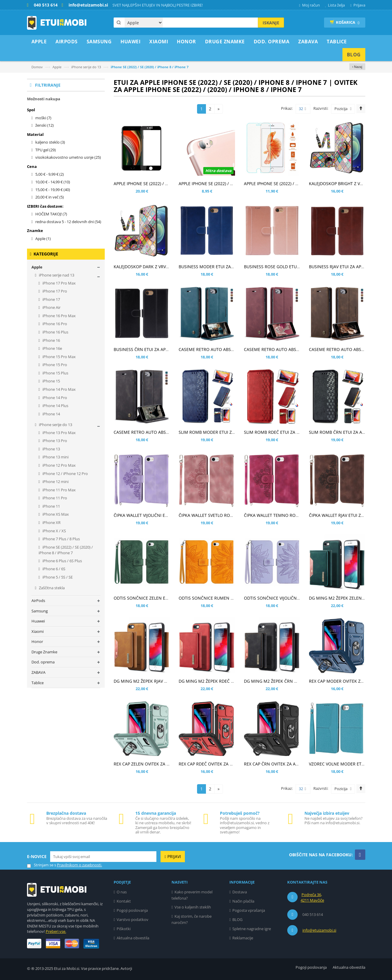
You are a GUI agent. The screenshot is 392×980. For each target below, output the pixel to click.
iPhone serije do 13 (86, 67)
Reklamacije (243, 938)
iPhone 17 (51, 299)
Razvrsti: (321, 108)
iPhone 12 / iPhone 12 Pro (65, 474)
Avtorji (126, 968)
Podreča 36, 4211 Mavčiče (312, 898)
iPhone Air (51, 307)
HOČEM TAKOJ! (51, 214)
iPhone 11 (51, 506)
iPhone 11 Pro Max (59, 490)
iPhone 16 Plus (55, 332)
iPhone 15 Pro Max (59, 357)
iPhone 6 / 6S (53, 569)
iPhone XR (51, 522)
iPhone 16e (52, 348)
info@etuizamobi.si (319, 930)
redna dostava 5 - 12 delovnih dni (68, 222)
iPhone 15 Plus (55, 373)
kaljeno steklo (50, 142)
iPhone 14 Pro (54, 398)
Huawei (38, 621)
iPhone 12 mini (55, 482)
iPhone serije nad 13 (56, 275)
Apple (57, 67)
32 (303, 109)
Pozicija (341, 109)
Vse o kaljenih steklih (193, 907)
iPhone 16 (51, 340)
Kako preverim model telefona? (192, 895)
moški (43, 118)
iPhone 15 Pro (54, 365)
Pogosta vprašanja (249, 910)
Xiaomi (38, 631)
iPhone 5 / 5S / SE (57, 577)
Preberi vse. (56, 931)
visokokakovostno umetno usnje (68, 157)
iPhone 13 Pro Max (59, 433)
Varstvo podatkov (132, 919)
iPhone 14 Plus (55, 406)
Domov (37, 67)
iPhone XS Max (55, 514)
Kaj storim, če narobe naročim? (192, 919)
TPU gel (46, 150)
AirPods (38, 601)
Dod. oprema (43, 662)
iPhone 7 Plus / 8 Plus (61, 539)
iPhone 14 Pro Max (59, 389)
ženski (45, 125)
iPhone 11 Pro (54, 498)
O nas (122, 892)
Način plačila (243, 901)
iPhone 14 (51, 414)
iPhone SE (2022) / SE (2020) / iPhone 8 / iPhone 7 (66, 550)
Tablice (38, 683)
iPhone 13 (51, 449)
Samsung (40, 611)
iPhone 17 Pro (54, 291)
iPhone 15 (51, 381)
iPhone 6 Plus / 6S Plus (62, 561)
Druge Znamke (44, 652)
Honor (37, 641)
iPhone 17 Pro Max (59, 283)
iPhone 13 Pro (54, 441)
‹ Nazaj (357, 67)
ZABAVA (38, 672)
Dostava (240, 892)
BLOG (237, 919)
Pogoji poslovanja (132, 910)
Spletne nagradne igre (252, 929)
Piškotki (124, 929)
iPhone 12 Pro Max (59, 465)
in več (50, 197)
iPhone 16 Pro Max (59, 316)
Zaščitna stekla (51, 588)
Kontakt (124, 901)
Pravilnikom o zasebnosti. (80, 865)
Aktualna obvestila (133, 938)
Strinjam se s (42, 865)
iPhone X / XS (54, 531)
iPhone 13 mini (55, 457)
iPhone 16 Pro (54, 324)
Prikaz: (287, 108)
